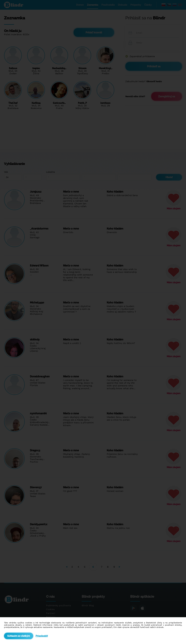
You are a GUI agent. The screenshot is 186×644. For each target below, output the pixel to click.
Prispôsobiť (42, 636)
